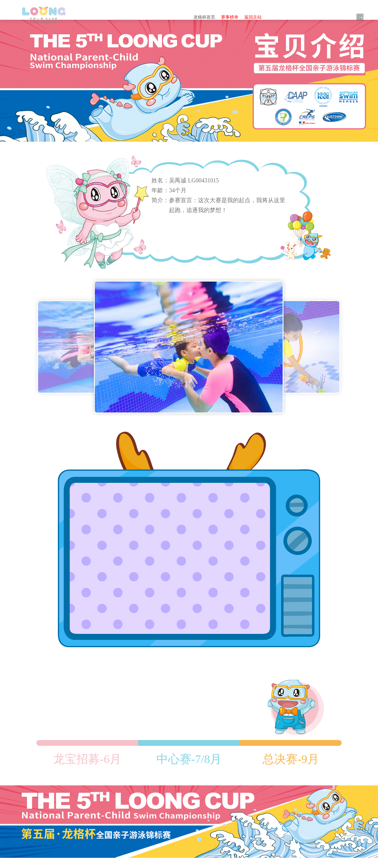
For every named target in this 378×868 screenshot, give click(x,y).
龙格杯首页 (204, 17)
